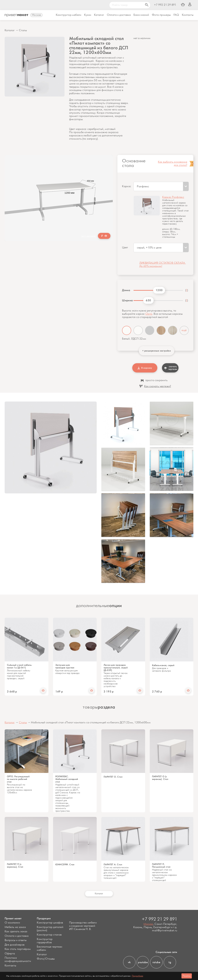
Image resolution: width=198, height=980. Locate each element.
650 (148, 300)
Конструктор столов (49, 935)
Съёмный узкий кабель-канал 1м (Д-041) (19, 666)
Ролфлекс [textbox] (143, 187)
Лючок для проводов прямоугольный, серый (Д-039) (116, 668)
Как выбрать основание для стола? (173, 164)
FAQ (176, 15)
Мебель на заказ (15, 927)
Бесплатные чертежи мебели (49, 948)
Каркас (127, 186)
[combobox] (161, 186)
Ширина (127, 300)
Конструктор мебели (69, 15)
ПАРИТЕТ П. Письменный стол (161, 866)
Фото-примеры (161, 15)
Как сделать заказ (16, 932)
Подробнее (138, 976)
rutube (156, 962)
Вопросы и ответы (16, 940)
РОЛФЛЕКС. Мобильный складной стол (67, 779)
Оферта (10, 954)
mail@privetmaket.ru (165, 931)
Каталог (99, 15)
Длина (126, 290)
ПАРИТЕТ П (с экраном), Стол (15, 866)
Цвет (125, 248)
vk (129, 962)
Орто (149, 314)
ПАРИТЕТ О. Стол (113, 777)
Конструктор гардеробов (45, 941)
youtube (143, 962)
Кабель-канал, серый (163, 665)
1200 (159, 290)
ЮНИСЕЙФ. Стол (65, 865)
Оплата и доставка (17, 936)
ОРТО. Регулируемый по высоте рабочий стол (18, 779)
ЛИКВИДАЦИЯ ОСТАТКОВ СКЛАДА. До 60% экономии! (163, 265)
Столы (23, 30)
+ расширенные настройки (157, 351)
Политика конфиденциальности (18, 960)
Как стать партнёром (18, 949)
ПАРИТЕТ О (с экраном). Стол (160, 778)
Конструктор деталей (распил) (50, 929)
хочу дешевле (89, 236)
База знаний (141, 15)
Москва (148, 924)
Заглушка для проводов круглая (65, 666)
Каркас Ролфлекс (173, 197)
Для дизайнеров (15, 945)
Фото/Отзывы (46, 959)
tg (170, 962)
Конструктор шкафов (50, 923)
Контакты (188, 15)
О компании (12, 923)
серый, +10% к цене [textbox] (149, 248)
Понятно (187, 976)
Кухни (88, 15)
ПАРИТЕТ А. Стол (113, 865)
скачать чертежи (171, 368)
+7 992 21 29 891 (165, 5)
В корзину (145, 368)
